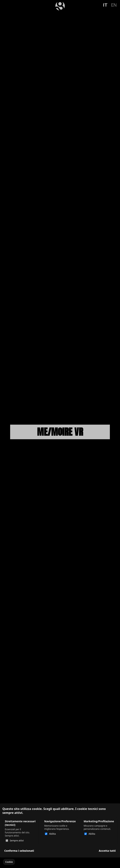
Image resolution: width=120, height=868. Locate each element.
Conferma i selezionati (19, 851)
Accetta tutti (107, 851)
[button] (9, 862)
